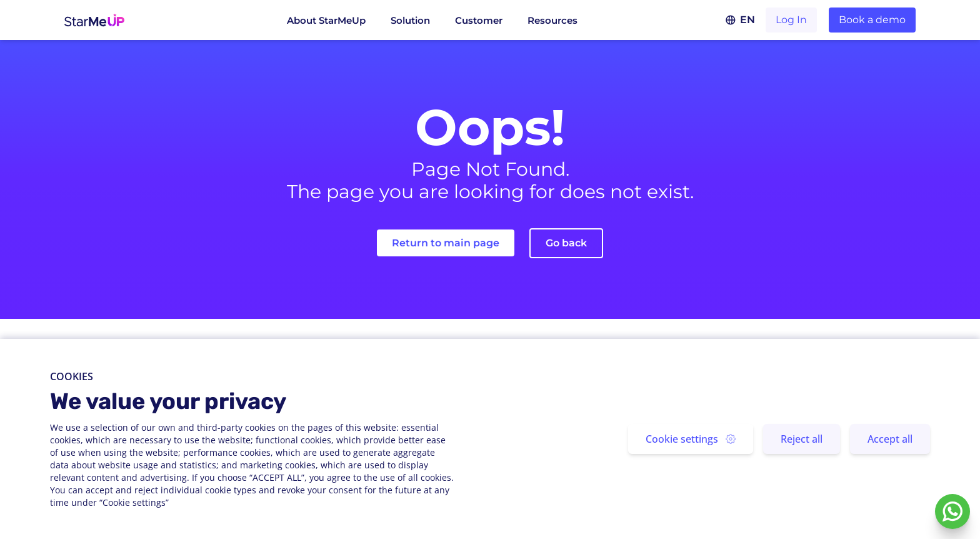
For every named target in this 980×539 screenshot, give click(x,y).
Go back (566, 243)
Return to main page (446, 243)
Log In (791, 20)
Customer (479, 20)
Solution (410, 20)
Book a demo (872, 20)
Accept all (890, 439)
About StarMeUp (326, 20)
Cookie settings (691, 439)
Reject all (802, 439)
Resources (552, 20)
